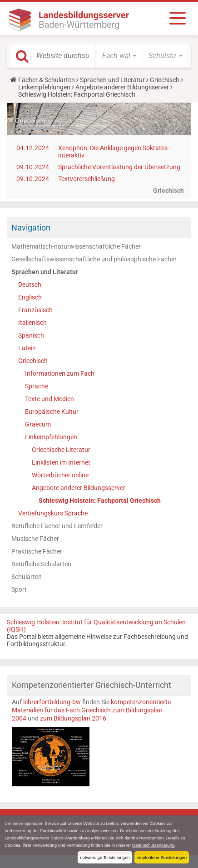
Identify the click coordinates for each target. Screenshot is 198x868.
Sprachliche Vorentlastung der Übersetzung (119, 167)
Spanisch (31, 335)
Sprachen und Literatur (112, 80)
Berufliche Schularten (41, 564)
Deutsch (30, 284)
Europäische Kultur (52, 412)
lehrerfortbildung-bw (52, 702)
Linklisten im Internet (61, 462)
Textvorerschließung (87, 179)
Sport (19, 589)
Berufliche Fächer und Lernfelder (57, 526)
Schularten (27, 577)
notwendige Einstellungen (105, 857)
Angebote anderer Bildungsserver (122, 87)
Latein (27, 348)
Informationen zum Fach (60, 373)
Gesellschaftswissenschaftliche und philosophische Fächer (94, 259)
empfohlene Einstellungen (162, 857)
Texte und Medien (49, 399)
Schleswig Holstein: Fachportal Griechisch (100, 500)
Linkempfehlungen (44, 87)
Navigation (31, 228)
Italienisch (32, 323)
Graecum (38, 424)
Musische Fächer (35, 539)
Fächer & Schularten (47, 80)
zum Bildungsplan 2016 (72, 718)
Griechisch (165, 80)
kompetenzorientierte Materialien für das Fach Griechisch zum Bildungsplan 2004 (91, 710)
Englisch (30, 297)
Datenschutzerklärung (153, 845)
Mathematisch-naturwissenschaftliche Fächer (76, 246)
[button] (119, 56)
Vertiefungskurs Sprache (53, 513)
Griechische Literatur (61, 450)
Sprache (37, 386)
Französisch (35, 310)
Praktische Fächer (37, 551)
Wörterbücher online (60, 475)
